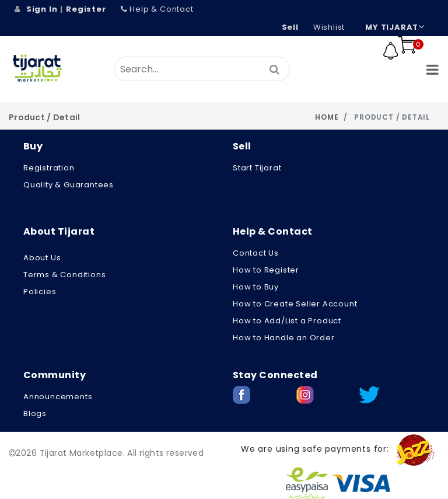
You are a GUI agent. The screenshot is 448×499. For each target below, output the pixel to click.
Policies (40, 292)
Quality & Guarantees (69, 185)
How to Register (266, 270)
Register (86, 9)
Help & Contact (157, 9)
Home (327, 117)
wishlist (329, 27)
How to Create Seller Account (295, 304)
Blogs (35, 413)
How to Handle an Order (284, 338)
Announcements (58, 397)
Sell (290, 27)
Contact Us (256, 253)
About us (42, 258)
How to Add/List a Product (287, 321)
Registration (49, 168)
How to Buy (256, 287)
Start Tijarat (257, 168)
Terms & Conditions (64, 275)
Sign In (42, 9)
